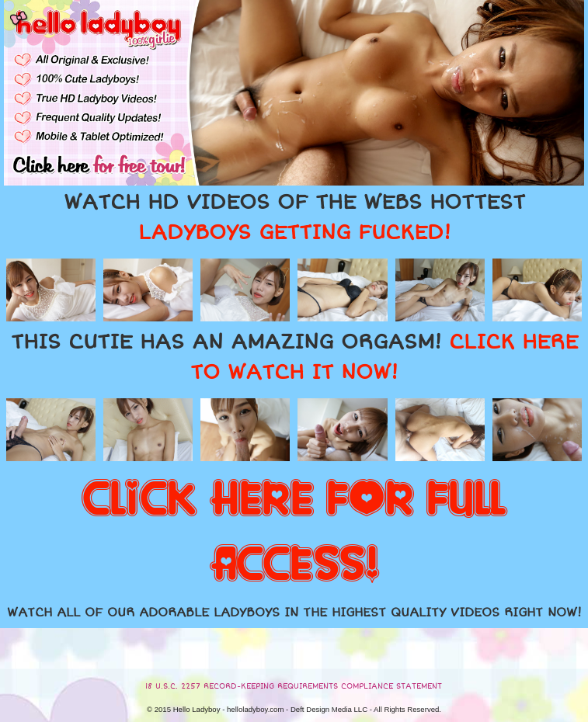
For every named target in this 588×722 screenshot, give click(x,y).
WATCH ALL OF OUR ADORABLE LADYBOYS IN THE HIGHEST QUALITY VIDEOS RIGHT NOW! (294, 613)
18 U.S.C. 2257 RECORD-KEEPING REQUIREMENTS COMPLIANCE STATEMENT (294, 686)
